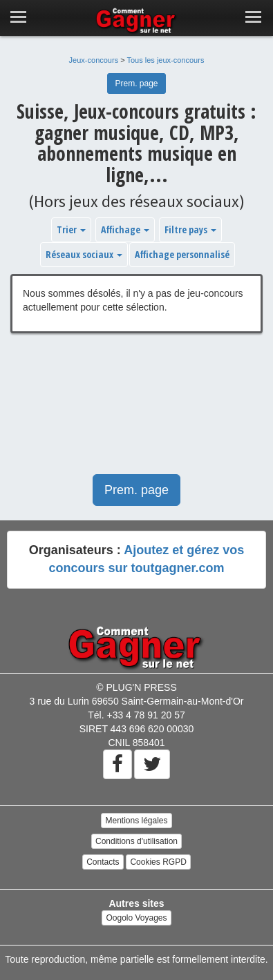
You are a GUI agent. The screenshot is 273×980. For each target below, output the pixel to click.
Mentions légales (136, 821)
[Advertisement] (136, 411)
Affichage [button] (125, 229)
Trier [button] (71, 229)
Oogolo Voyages (136, 918)
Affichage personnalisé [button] (182, 254)
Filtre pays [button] (190, 229)
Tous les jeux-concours (166, 60)
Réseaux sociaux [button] (84, 254)
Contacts (103, 862)
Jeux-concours (94, 60)
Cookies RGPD (158, 862)
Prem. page (136, 84)
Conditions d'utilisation (136, 841)
